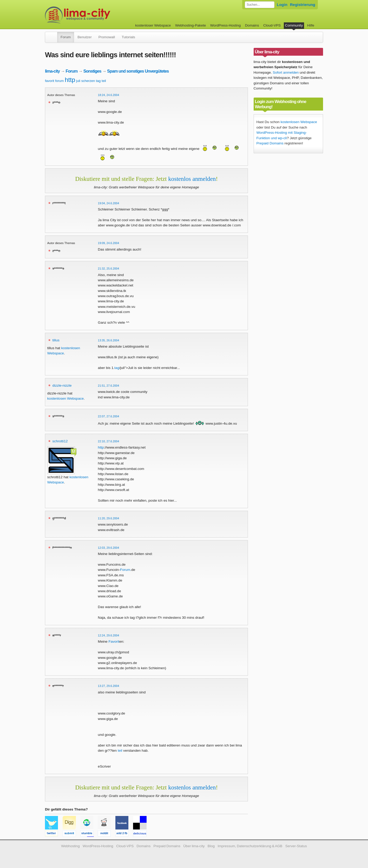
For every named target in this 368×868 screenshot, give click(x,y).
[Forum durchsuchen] (260, 5)
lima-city (52, 71)
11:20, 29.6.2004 (109, 518)
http (70, 80)
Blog (211, 846)
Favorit (114, 642)
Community (294, 25)
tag (98, 81)
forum (59, 81)
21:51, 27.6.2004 (109, 386)
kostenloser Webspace (153, 25)
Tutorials (128, 37)
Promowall (107, 37)
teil (104, 81)
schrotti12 (60, 441)
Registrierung (303, 5)
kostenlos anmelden (192, 179)
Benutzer (84, 37)
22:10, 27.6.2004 (109, 441)
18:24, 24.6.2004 (109, 95)
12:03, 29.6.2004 (109, 548)
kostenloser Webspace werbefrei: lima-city (97, 15)
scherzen (88, 81)
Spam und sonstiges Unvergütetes (138, 71)
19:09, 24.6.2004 (109, 243)
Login (282, 5)
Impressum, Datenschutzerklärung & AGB (250, 846)
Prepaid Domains (270, 143)
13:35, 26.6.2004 (109, 340)
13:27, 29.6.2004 (109, 686)
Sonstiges (92, 71)
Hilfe (311, 25)
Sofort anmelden (286, 72)
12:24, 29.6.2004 (109, 635)
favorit (50, 81)
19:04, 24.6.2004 (109, 203)
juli (78, 81)
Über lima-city (194, 846)
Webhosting (70, 846)
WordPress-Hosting (226, 25)
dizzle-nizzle (62, 385)
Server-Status (296, 846)
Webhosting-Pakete (190, 25)
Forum (66, 37)
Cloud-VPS (272, 25)
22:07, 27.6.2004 (109, 416)
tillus (56, 340)
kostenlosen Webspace (65, 398)
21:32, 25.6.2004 (109, 269)
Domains (252, 25)
